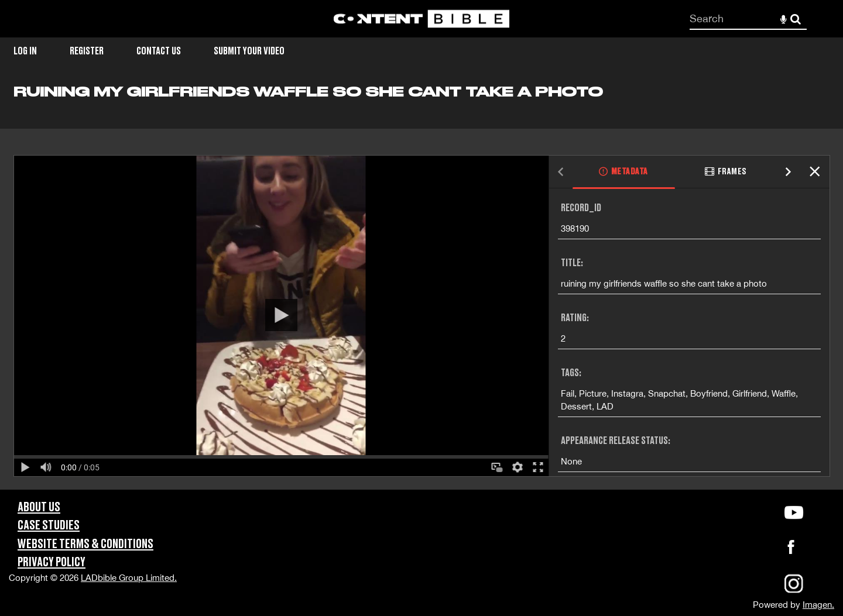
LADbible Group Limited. (129, 578)
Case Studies (49, 526)
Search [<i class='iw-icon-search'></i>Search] (796, 18)
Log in (25, 51)
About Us (39, 507)
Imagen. (818, 605)
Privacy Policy (52, 562)
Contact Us (159, 51)
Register (87, 51)
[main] (421, 286)
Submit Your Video (249, 51)
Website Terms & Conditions (85, 544)
